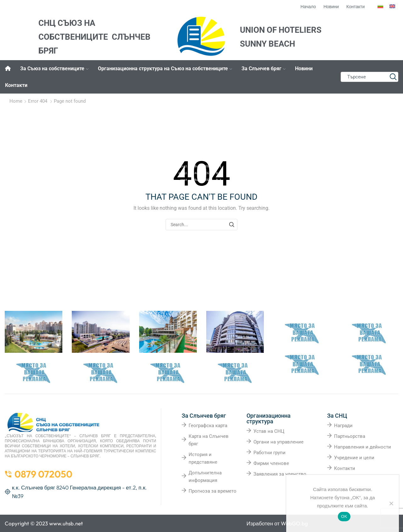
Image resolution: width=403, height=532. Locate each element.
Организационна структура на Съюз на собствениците (165, 69)
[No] (391, 503)
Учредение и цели (354, 458)
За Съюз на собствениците (54, 69)
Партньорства (350, 436)
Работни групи (270, 453)
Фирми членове (271, 463)
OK (344, 516)
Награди (343, 426)
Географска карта (208, 426)
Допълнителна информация (205, 477)
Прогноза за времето (213, 491)
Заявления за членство (280, 474)
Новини (304, 69)
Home (16, 101)
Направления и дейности (363, 447)
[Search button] (393, 77)
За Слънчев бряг (264, 69)
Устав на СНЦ (269, 431)
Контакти (16, 85)
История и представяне (203, 458)
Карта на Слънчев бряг (209, 440)
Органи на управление (278, 442)
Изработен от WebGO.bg (277, 523)
